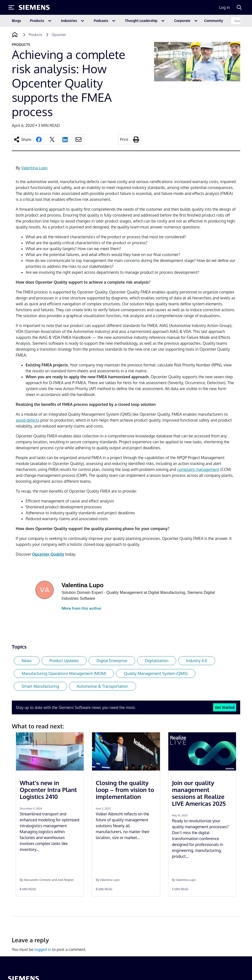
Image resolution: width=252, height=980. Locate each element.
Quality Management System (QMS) (156, 673)
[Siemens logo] (34, 7)
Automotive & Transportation (102, 686)
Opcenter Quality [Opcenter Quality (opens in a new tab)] (48, 554)
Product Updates (64, 661)
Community (214, 21)
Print (124, 139)
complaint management (198, 469)
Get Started (225, 707)
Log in (224, 7)
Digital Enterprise (112, 661)
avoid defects (28, 420)
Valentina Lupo (34, 168)
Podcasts (101, 21)
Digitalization (157, 661)
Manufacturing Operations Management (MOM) (64, 673)
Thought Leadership (141, 21)
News (27, 661)
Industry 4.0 (197, 661)
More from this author (81, 608)
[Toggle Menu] (11, 7)
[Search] (239, 7)
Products (37, 21)
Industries (69, 21)
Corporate (182, 21)
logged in (43, 949)
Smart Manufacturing (40, 686)
